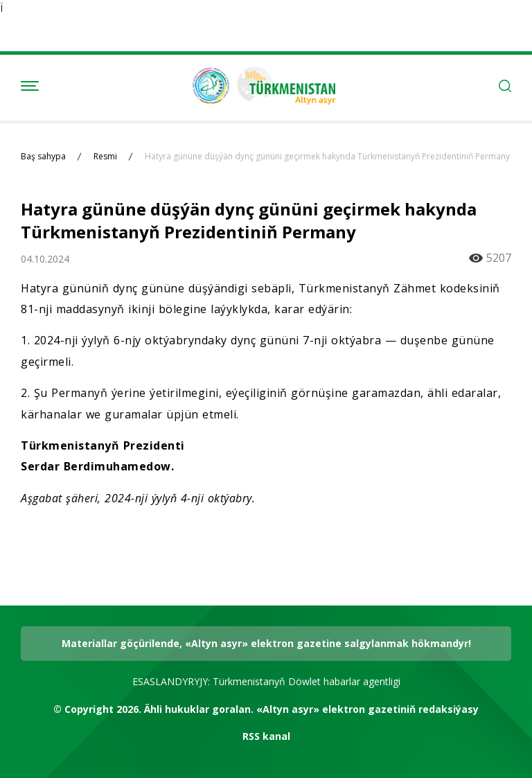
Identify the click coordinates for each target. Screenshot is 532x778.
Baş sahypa (43, 157)
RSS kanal (266, 736)
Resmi (105, 157)
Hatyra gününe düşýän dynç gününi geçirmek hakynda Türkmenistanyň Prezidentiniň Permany (327, 157)
